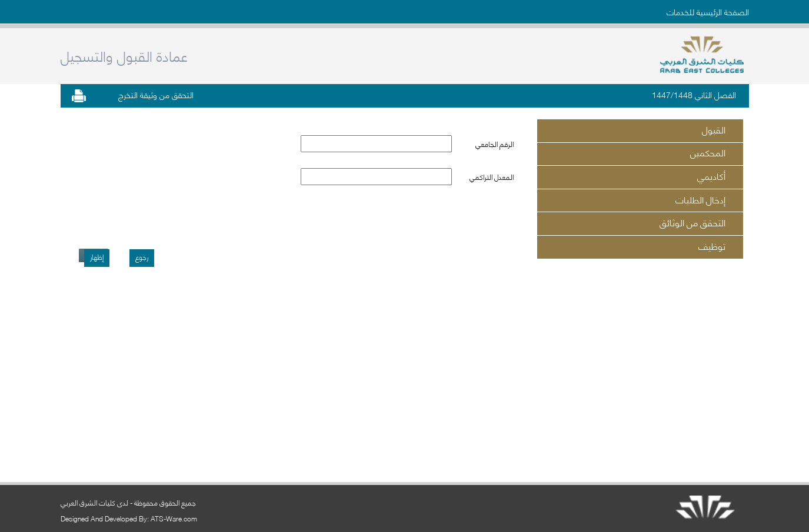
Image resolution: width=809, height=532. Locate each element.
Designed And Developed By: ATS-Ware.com (129, 518)
